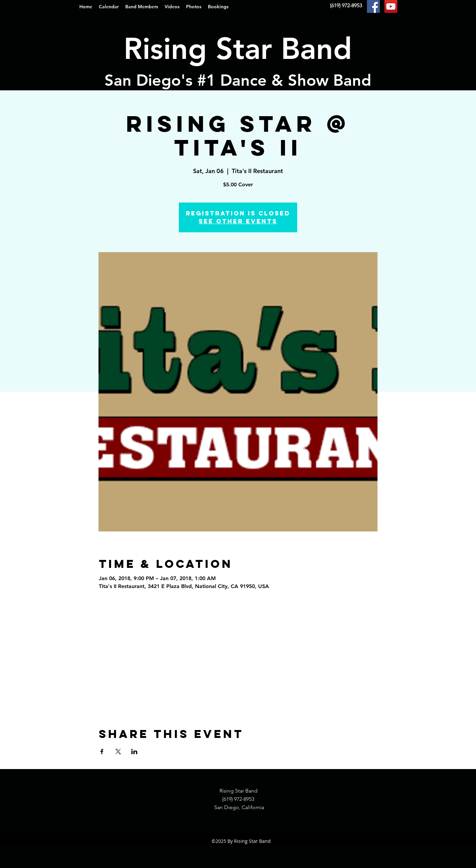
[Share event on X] (118, 752)
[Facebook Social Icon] (373, 6)
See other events (238, 221)
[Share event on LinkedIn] (134, 752)
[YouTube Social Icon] (391, 6)
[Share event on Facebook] (102, 752)
